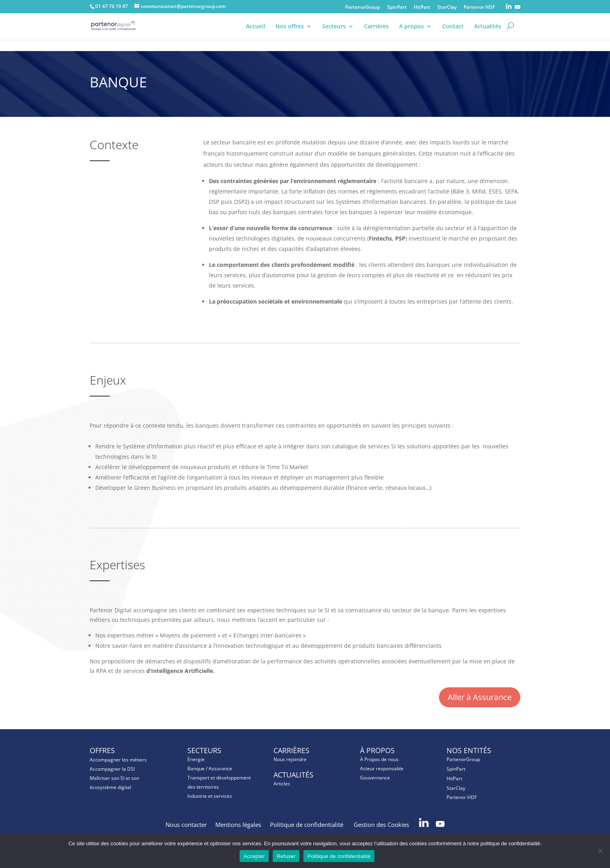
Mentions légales (238, 825)
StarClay (447, 8)
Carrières (376, 33)
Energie (196, 759)
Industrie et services (210, 796)
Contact (453, 33)
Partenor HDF (479, 8)
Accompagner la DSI (112, 769)
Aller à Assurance (480, 697)
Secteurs (334, 33)
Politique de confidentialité (307, 825)
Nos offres (290, 33)
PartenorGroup (363, 8)
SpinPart (397, 8)
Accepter (254, 856)
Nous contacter (186, 825)
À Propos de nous (379, 759)
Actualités (488, 33)
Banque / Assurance (210, 768)
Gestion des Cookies (382, 825)
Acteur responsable (382, 768)
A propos (411, 33)
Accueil (256, 33)
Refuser (286, 856)
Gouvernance (375, 778)
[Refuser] (600, 851)
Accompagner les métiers (118, 760)
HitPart (422, 8)
